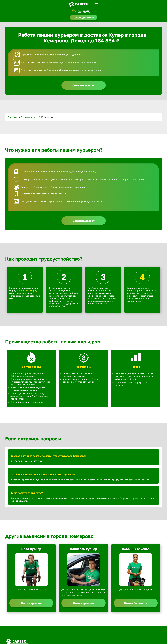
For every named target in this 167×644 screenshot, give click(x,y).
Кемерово (84, 11)
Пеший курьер (29, 117)
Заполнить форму (28, 291)
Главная (13, 117)
